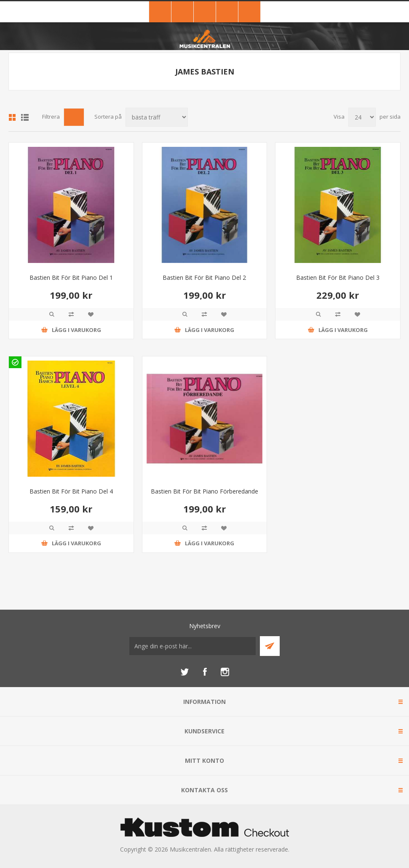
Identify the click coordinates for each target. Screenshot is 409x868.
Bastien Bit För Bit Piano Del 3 (338, 277)
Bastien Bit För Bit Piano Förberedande (204, 491)
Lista (25, 117)
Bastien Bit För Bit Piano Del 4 (71, 491)
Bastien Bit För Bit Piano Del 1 (71, 277)
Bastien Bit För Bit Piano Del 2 (204, 277)
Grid (12, 117)
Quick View (52, 314)
